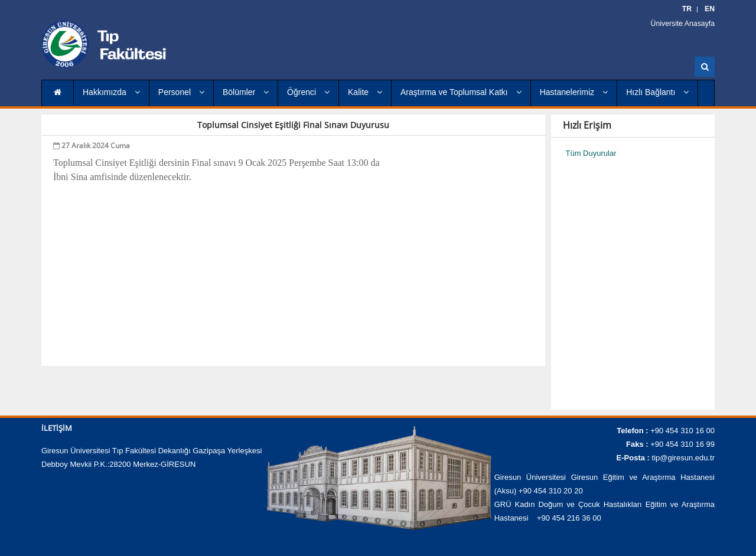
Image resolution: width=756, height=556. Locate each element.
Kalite (365, 92)
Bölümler (246, 92)
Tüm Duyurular (591, 153)
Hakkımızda (111, 92)
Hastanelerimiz (574, 92)
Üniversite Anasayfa (686, 24)
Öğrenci (308, 92)
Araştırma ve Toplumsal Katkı (461, 92)
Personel (181, 92)
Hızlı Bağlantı (657, 92)
